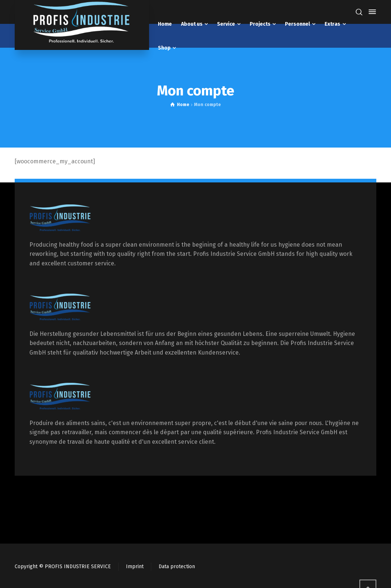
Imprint (135, 567)
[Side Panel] (371, 12)
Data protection (177, 567)
